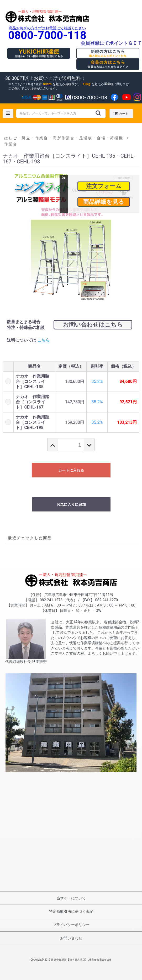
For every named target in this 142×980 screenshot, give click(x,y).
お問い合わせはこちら (93, 325)
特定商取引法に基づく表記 (71, 911)
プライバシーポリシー (71, 925)
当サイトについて (71, 898)
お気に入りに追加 (71, 504)
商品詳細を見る (104, 202)
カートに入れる (71, 470)
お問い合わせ (71, 938)
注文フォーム (104, 186)
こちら (44, 340)
